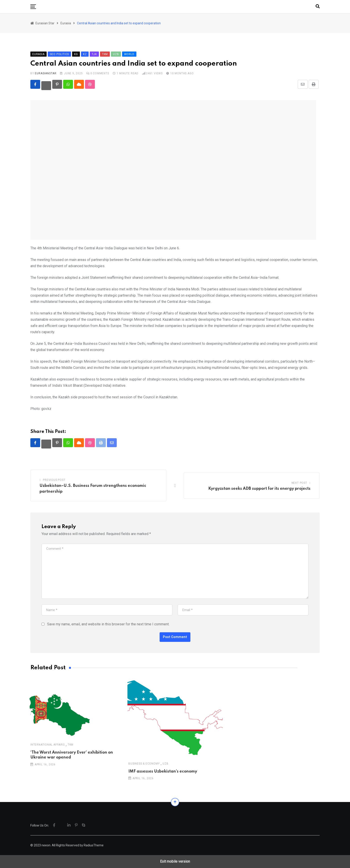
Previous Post (54, 480)
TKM (71, 745)
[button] (33, 7)
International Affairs (48, 745)
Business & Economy (144, 764)
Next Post (299, 483)
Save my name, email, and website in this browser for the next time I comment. (108, 624)
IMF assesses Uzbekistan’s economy (163, 771)
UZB (165, 764)
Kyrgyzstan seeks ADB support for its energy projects (259, 489)
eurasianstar (46, 73)
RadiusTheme (94, 845)
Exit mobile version (175, 861)
